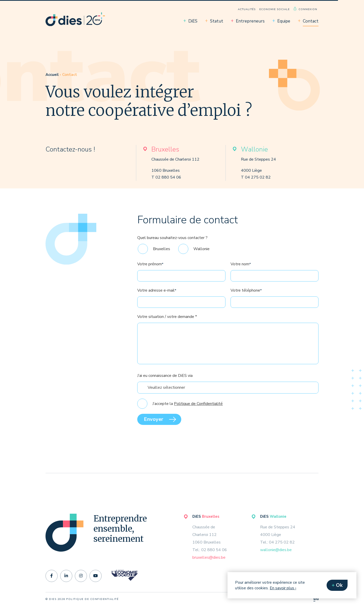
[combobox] (228, 397)
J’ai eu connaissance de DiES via (165, 385)
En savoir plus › (283, 588)
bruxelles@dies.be (209, 557)
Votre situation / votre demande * (167, 326)
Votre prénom (150, 273)
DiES (193, 21)
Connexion (308, 9)
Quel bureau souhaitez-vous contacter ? (172, 247)
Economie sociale (275, 9)
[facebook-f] (52, 576)
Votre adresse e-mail (157, 299)
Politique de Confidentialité (198, 413)
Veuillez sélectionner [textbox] (166, 397)
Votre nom (241, 273)
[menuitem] (247, 9)
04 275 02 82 (258, 177)
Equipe (284, 21)
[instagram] (81, 576)
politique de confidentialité (92, 599)
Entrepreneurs (250, 21)
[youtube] (96, 576)
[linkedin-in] (66, 576)
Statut (217, 21)
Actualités (247, 9)
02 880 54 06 (168, 177)
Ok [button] (339, 585)
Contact (311, 21)
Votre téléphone (246, 299)
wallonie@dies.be (276, 550)
